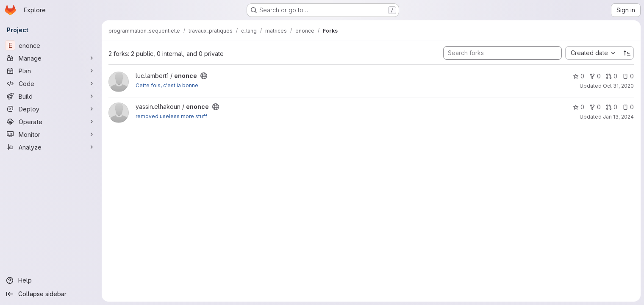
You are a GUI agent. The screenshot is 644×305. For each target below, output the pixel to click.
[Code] (51, 83)
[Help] (51, 280)
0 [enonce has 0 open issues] (628, 76)
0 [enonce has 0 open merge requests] (612, 76)
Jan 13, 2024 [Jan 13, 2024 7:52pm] (618, 117)
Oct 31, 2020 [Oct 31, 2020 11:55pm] (618, 86)
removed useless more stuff (171, 116)
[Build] (51, 96)
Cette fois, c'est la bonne (167, 85)
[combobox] (593, 53)
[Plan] (51, 71)
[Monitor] (51, 134)
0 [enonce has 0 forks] (595, 76)
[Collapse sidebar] (51, 294)
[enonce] (51, 45)
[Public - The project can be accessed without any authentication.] (204, 76)
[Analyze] (51, 147)
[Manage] (51, 58)
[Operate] (51, 122)
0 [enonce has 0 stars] (579, 76)
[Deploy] (51, 109)
